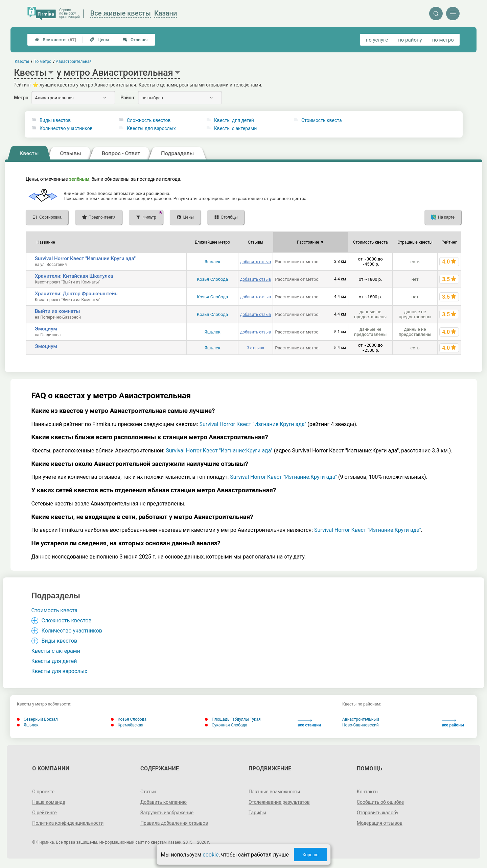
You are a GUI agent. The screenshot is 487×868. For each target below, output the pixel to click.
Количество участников (66, 128)
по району (410, 40)
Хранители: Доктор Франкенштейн (76, 294)
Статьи (148, 792)
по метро (443, 40)
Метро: (22, 98)
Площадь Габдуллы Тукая (233, 719)
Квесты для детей (234, 120)
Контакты (368, 792)
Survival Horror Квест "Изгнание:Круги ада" (85, 258)
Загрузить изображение (167, 813)
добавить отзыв (256, 262)
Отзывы (135, 40)
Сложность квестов (149, 120)
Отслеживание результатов (279, 802)
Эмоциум (46, 329)
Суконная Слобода (226, 725)
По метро (42, 61)
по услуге (377, 40)
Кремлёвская (127, 725)
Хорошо (310, 855)
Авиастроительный (361, 719)
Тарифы (257, 813)
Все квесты (55, 40)
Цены (99, 40)
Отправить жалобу (378, 813)
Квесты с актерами (235, 128)
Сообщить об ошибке (380, 802)
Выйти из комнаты (57, 311)
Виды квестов (55, 120)
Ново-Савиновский (361, 725)
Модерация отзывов (380, 823)
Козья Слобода (212, 279)
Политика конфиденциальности (68, 823)
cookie (211, 855)
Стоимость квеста (322, 120)
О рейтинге (44, 813)
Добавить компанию (164, 802)
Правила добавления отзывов (174, 823)
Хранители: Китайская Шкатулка (74, 276)
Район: (128, 98)
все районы (453, 723)
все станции (309, 723)
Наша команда (49, 802)
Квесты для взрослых (151, 128)
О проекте (43, 792)
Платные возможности (274, 792)
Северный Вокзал (37, 719)
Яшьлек (212, 262)
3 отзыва (256, 348)
